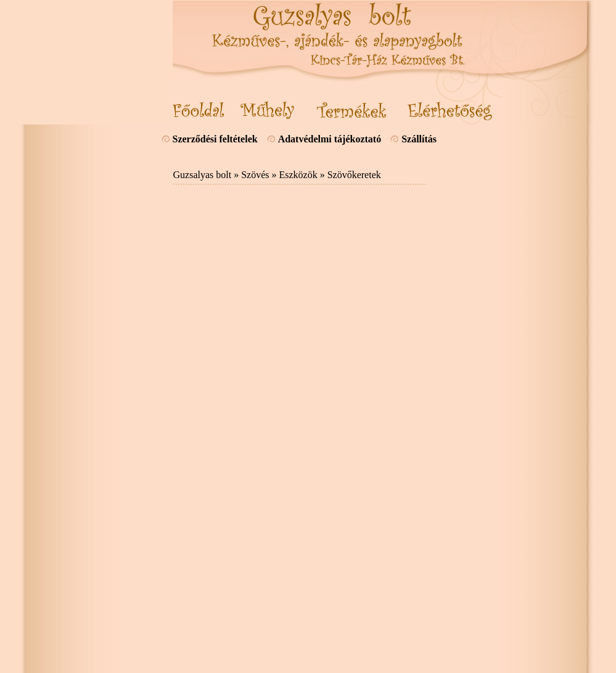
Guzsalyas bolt (203, 175)
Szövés (255, 175)
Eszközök (298, 175)
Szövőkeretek (354, 175)
